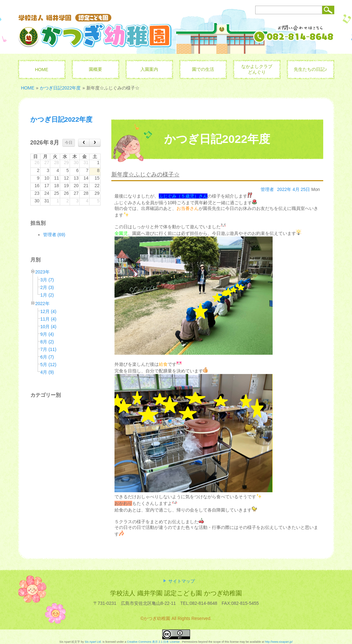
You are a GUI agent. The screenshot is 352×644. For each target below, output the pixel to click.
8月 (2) (47, 342)
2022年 (43, 304)
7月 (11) (49, 349)
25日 (306, 189)
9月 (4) (47, 334)
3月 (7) (47, 280)
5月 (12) (49, 365)
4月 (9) (47, 372)
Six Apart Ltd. (93, 642)
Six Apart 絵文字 (70, 642)
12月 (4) (49, 311)
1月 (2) (47, 295)
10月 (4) (49, 327)
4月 (296, 189)
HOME (28, 88)
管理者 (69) (54, 235)
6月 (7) (47, 357)
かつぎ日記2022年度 (60, 88)
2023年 (43, 272)
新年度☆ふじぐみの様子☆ (145, 175)
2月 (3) (47, 287)
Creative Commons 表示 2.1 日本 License (153, 642)
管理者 (267, 189)
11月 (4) (49, 319)
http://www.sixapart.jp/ (279, 642)
